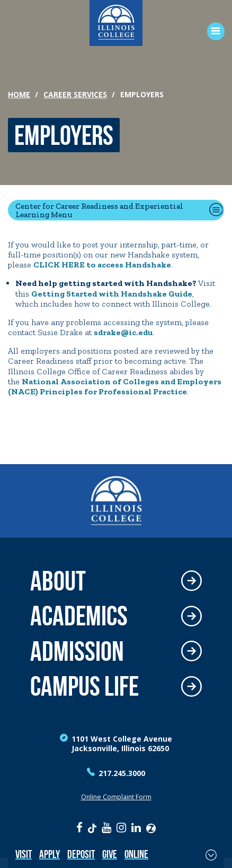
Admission (77, 652)
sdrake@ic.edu (123, 332)
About (58, 581)
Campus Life (84, 686)
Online (136, 854)
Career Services (75, 94)
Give (110, 854)
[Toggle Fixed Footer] (211, 855)
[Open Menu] (212, 31)
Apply (50, 854)
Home (19, 94)
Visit (24, 854)
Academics (79, 616)
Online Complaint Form (116, 797)
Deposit (81, 854)
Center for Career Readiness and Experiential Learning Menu (99, 210)
